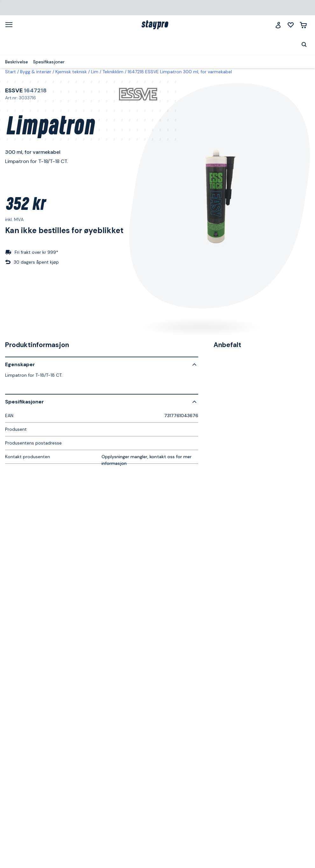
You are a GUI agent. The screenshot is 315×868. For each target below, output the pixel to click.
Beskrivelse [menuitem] (17, 62)
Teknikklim (113, 72)
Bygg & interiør (36, 72)
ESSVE (14, 90)
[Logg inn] (278, 25)
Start (10, 72)
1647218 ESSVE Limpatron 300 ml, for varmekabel (180, 72)
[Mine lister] (291, 25)
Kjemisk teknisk (71, 72)
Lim (95, 72)
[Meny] (11, 25)
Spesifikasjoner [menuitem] (49, 62)
